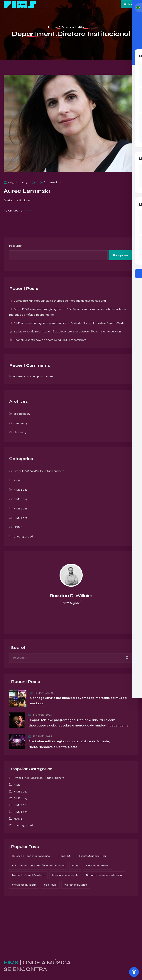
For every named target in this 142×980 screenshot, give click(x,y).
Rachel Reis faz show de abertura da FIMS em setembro (50, 340)
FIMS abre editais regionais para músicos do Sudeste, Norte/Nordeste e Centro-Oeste (69, 323)
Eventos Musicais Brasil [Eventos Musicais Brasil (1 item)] (93, 856)
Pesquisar (15, 246)
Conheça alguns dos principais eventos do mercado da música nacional (60, 301)
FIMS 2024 (20, 508)
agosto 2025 (22, 414)
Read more (17, 211)
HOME (18, 527)
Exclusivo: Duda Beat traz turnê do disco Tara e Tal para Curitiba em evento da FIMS (67, 331)
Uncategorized (23, 536)
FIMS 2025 (21, 518)
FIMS (17, 480)
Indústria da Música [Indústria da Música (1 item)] (98, 866)
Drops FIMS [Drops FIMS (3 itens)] (65, 856)
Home (53, 27)
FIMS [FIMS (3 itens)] (75, 866)
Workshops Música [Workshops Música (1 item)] (76, 885)
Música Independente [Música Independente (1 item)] (65, 875)
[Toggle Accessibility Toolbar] (134, 972)
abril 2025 (20, 432)
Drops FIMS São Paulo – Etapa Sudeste (39, 471)
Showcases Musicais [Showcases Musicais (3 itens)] (24, 885)
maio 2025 (20, 423)
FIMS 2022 (20, 490)
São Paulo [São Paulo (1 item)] (50, 885)
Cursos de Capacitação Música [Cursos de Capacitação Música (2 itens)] (31, 856)
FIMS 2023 (20, 499)
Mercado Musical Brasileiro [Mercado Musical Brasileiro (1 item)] (28, 875)
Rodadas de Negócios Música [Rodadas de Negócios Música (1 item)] (104, 875)
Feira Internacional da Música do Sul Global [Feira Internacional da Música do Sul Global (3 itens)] (38, 866)
